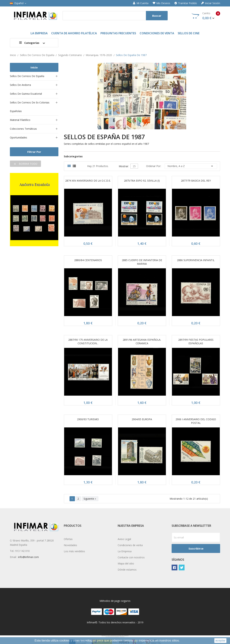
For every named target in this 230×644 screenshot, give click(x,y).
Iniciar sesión (211, 3)
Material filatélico (20, 120)
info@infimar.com (28, 557)
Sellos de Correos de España (27, 76)
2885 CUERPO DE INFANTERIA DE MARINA (142, 262)
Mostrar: (124, 166)
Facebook (174, 567)
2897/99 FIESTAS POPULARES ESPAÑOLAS (196, 341)
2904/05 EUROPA (142, 419)
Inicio (34, 67)
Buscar (157, 16)
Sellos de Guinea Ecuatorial (26, 94)
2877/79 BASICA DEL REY (196, 181)
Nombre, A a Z (191, 166)
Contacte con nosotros (131, 557)
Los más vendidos (74, 551)
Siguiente (90, 499)
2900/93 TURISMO (88, 419)
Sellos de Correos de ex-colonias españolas (30, 107)
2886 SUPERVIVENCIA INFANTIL (196, 260)
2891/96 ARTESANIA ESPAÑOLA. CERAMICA (142, 341)
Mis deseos (161, 3)
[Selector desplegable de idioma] (18, 3)
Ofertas (68, 539)
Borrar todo (25, 164)
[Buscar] (115, 16)
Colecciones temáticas (23, 129)
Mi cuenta (141, 3)
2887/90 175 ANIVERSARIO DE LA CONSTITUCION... (88, 341)
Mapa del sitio (126, 563)
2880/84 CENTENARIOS (88, 260)
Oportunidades (19, 137)
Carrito (206, 16)
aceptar (220, 640)
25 (134, 166)
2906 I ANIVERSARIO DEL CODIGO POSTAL (196, 421)
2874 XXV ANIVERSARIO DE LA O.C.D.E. (88, 181)
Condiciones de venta (130, 545)
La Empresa (125, 551)
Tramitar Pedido (186, 3)
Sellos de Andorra (20, 85)
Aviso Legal (124, 539)
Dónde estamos (127, 570)
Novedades (70, 545)
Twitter (182, 567)
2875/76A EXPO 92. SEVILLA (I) (142, 181)
